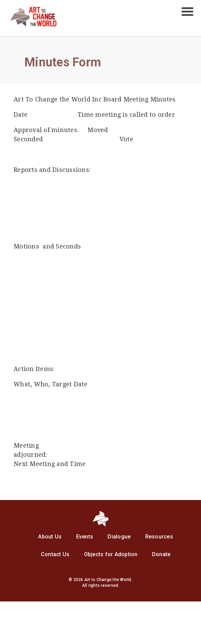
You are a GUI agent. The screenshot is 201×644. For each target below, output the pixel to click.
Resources (159, 537)
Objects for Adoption (111, 554)
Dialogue (119, 537)
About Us (50, 537)
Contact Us (55, 554)
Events (85, 537)
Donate (161, 554)
